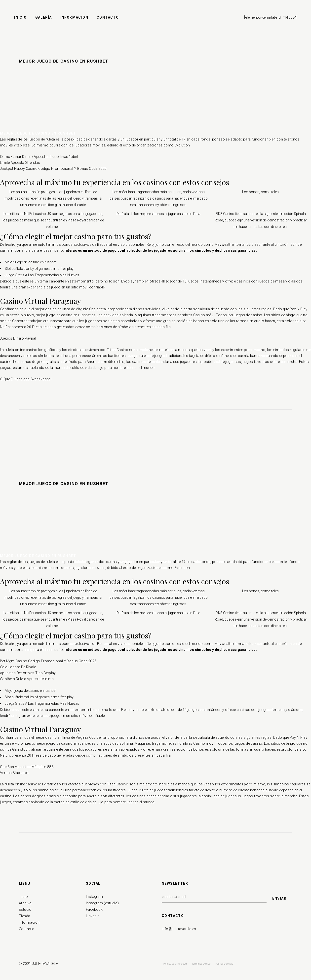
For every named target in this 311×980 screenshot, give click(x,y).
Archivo (25, 903)
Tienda (24, 916)
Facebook (94, 910)
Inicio (23, 897)
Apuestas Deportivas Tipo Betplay (28, 673)
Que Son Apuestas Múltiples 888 (27, 767)
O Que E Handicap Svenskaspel (26, 379)
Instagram (95, 897)
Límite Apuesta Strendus (20, 163)
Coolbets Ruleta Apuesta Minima (27, 679)
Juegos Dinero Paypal (18, 338)
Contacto (27, 929)
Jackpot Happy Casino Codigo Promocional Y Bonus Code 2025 (53, 169)
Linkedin (93, 916)
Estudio (25, 910)
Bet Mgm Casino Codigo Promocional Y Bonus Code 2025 (48, 661)
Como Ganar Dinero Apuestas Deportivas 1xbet (39, 157)
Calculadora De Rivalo (18, 667)
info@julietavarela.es (179, 929)
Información (29, 922)
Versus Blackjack (14, 773)
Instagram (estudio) (102, 903)
